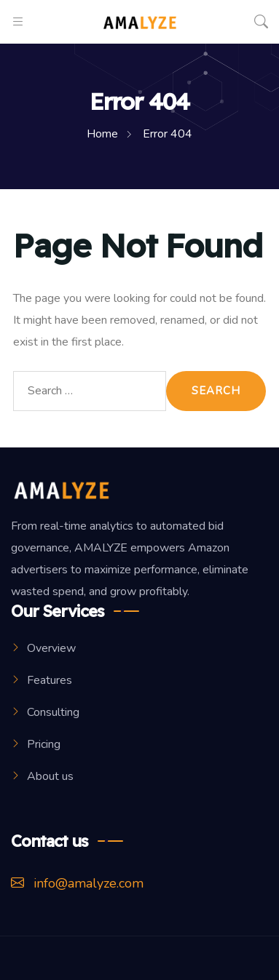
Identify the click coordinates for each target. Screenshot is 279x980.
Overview (51, 648)
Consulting (53, 712)
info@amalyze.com (77, 883)
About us (50, 776)
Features (50, 680)
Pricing (44, 744)
